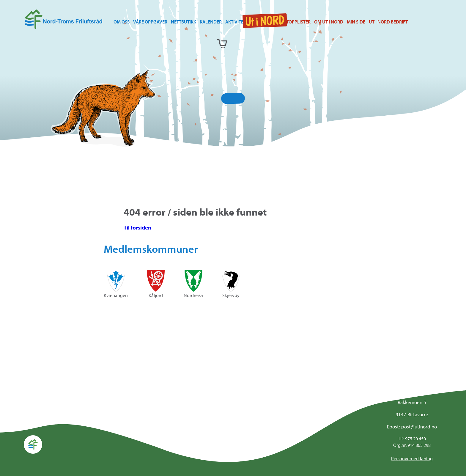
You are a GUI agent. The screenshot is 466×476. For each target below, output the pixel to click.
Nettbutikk (184, 22)
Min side (356, 22)
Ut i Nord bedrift (388, 22)
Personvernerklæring (412, 458)
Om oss (122, 22)
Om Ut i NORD (329, 22)
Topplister (298, 22)
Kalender (211, 22)
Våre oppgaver (150, 22)
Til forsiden (137, 227)
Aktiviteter (238, 22)
